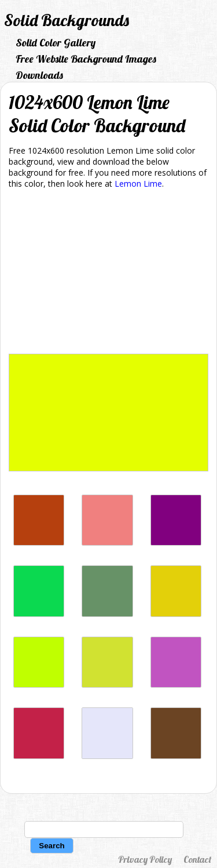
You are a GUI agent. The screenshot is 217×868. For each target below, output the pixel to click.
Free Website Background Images (86, 59)
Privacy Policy (145, 859)
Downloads (39, 75)
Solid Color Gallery (56, 43)
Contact (197, 859)
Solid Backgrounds (67, 20)
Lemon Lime (138, 184)
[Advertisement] (108, 273)
